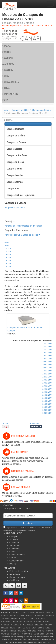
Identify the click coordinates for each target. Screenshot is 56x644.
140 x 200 (47, 392)
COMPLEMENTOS (10, 94)
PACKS (5, 100)
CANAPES (7, 46)
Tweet (5, 424)
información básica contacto (24, 531)
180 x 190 (47, 410)
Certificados (15, 580)
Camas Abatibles (17, 555)
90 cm (7, 245)
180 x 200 (47, 413)
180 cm (8, 267)
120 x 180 (47, 371)
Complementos (16, 561)
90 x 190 (47, 356)
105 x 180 (47, 362)
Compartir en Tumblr (36, 427)
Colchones (14, 543)
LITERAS (6, 88)
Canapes (14, 537)
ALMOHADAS (8, 64)
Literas (13, 558)
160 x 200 (47, 407)
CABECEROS (8, 70)
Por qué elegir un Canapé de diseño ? (22, 235)
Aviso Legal (15, 574)
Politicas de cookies (19, 571)
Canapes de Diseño (41, 110)
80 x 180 (47, 344)
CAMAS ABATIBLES (11, 82)
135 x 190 (47, 383)
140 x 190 (47, 389)
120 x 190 (47, 374)
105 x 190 (47, 365)
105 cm (8, 248)
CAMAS (6, 76)
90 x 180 (47, 353)
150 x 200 (47, 401)
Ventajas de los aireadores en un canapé (23, 226)
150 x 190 (47, 398)
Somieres (14, 540)
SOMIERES (7, 52)
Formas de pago (17, 577)
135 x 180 (47, 380)
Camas (13, 552)
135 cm (8, 254)
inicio (6, 110)
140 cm (8, 257)
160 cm (8, 264)
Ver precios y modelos (15, 208)
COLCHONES (8, 58)
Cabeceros (14, 549)
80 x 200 (47, 350)
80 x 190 (47, 347)
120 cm (8, 251)
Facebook (35, 424)
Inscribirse (28, 523)
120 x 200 (47, 377)
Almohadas (15, 546)
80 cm (7, 242)
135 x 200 (47, 386)
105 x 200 (47, 368)
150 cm (8, 260)
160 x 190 (47, 404)
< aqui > (46, 642)
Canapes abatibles (20, 110)
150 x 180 (47, 395)
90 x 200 (47, 359)
